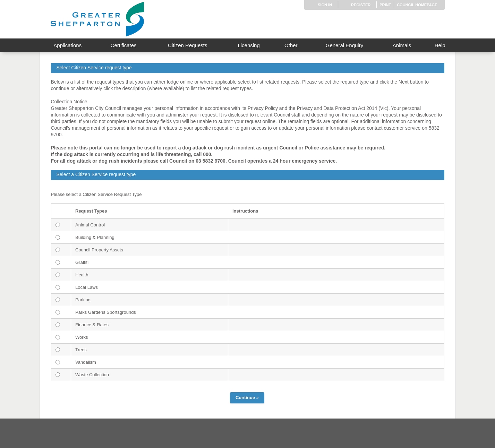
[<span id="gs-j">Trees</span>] (58, 350)
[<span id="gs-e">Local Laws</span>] (58, 287)
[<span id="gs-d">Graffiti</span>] (58, 262)
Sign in (325, 5)
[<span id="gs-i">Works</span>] (58, 337)
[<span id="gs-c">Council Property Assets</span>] (58, 250)
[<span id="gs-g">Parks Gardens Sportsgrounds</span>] (58, 312)
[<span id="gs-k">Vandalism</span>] (58, 362)
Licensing (249, 45)
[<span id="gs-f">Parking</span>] (58, 300)
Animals (402, 45)
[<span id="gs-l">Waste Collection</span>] (58, 375)
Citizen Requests (187, 45)
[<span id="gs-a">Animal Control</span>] (58, 225)
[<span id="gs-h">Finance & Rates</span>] (58, 325)
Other (291, 45)
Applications (67, 45)
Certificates (124, 45)
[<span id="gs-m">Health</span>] (58, 275)
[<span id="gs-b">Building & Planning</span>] (58, 237)
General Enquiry (344, 45)
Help (440, 45)
